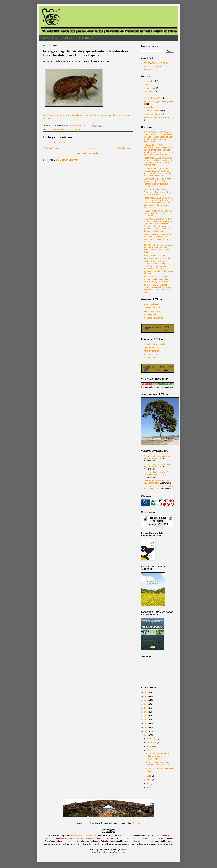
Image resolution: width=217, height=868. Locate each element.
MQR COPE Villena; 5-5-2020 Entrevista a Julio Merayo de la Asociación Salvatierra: (157, 192)
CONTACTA (68, 38)
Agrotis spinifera (151, 354)
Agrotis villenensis (152, 351)
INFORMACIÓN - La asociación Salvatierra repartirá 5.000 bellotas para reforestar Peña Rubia (158, 249)
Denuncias (148, 85)
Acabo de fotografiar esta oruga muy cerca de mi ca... (158, 457)
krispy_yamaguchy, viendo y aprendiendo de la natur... (159, 763)
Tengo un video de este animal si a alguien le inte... (158, 488)
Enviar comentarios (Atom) (68, 160)
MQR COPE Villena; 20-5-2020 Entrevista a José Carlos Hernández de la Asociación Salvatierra (158, 183)
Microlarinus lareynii (153, 311)
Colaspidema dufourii (153, 308)
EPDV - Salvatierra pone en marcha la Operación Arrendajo (158, 257)
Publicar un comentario (57, 142)
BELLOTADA (86, 38)
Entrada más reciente (53, 148)
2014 (147, 720)
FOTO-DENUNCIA (152, 98)
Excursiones (149, 91)
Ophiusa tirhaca (151, 347)
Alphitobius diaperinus (154, 318)
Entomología (149, 88)
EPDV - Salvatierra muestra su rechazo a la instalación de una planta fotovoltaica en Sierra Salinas (157, 238)
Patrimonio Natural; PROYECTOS (159, 117)
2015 (147, 716)
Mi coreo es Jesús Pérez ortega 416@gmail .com (158, 482)
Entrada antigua (125, 148)
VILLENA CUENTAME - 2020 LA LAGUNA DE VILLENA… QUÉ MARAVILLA (158, 213)
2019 (147, 700)
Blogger (136, 823)
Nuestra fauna (59, 129)
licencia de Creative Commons (83, 835)
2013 (147, 723)
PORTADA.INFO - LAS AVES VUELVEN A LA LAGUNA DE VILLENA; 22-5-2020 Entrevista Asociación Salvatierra (158, 172)
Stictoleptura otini (151, 314)
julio (149, 750)
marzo (150, 787)
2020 (147, 696)
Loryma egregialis (152, 358)
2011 (147, 731)
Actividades (149, 81)
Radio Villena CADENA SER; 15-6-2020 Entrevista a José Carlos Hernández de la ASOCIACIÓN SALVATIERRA (158, 161)
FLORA (147, 95)
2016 (147, 712)
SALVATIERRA (49, 38)
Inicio (90, 148)
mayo (149, 780)
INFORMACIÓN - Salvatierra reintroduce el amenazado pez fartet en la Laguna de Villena (157, 279)
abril (149, 784)
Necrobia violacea (152, 304)
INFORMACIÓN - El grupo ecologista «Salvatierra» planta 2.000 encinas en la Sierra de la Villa (158, 288)
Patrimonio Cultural (152, 111)
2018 (147, 704)
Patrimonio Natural (73, 129)
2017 (147, 708)
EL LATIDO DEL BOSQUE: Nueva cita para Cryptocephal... (158, 756)
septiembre (152, 742)
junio (149, 776)
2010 (147, 735)
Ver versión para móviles (88, 153)
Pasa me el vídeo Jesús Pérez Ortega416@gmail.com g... (157, 474)
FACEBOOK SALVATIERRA (156, 63)
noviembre (152, 739)
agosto (150, 746)
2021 (147, 692)
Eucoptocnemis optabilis (155, 344)
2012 (147, 727)
